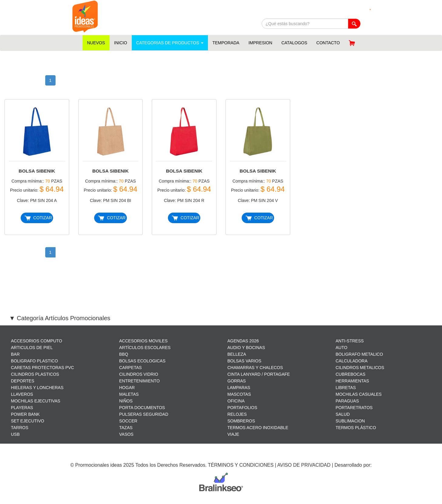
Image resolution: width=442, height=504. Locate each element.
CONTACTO (328, 43)
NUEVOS (96, 43)
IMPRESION (260, 43)
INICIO (121, 43)
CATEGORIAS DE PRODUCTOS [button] (170, 43)
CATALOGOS (294, 43)
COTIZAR (38, 218)
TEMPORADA (226, 43)
